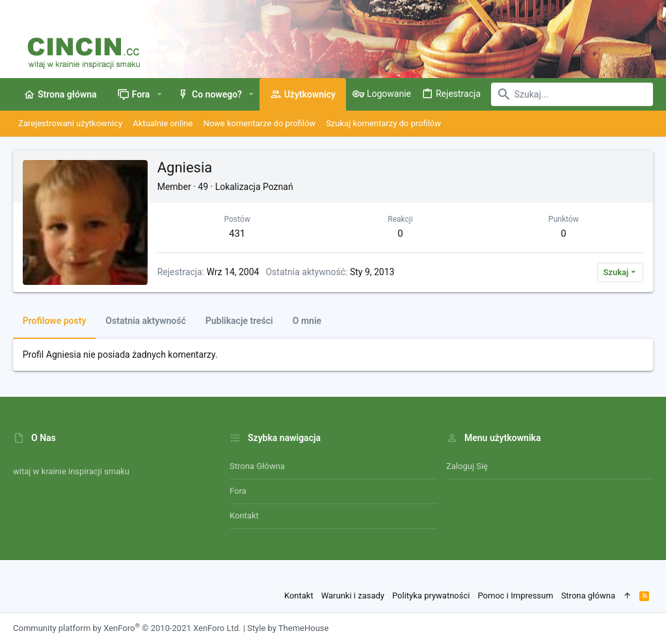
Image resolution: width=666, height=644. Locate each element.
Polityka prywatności (431, 596)
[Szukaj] (572, 94)
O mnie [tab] (307, 321)
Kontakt (244, 516)
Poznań (278, 187)
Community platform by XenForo (127, 628)
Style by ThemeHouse (288, 628)
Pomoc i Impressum (515, 596)
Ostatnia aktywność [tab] (146, 321)
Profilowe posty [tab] (55, 321)
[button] (159, 94)
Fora (238, 491)
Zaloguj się (467, 466)
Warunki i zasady (353, 596)
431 (237, 234)
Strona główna (257, 466)
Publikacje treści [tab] (239, 321)
